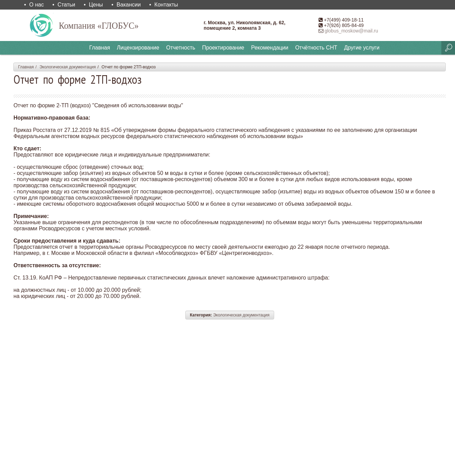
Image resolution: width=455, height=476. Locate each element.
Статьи (66, 5)
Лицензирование (138, 48)
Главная (100, 48)
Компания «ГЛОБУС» (103, 25)
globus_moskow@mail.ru (351, 31)
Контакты (166, 5)
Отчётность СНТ (316, 48)
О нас (37, 5)
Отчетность (181, 48)
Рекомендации (270, 48)
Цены (96, 5)
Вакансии (129, 5)
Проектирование (223, 48)
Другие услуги (362, 48)
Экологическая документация (68, 67)
